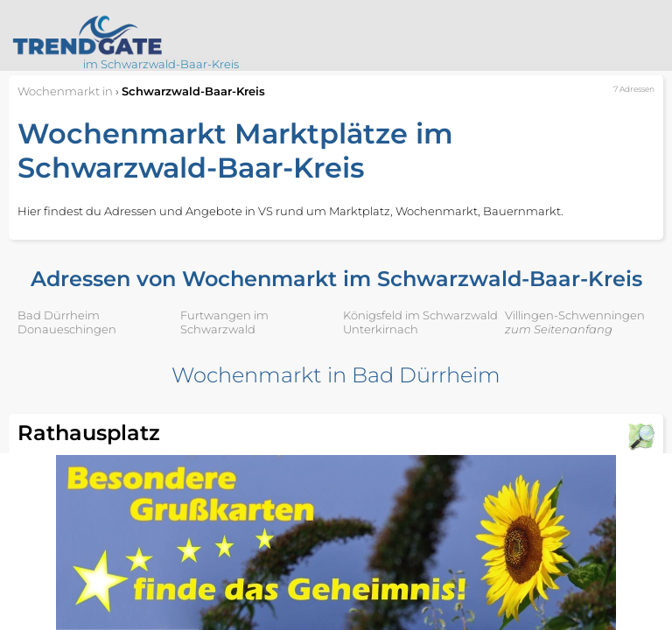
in (65, 91)
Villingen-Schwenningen (575, 315)
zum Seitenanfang (559, 329)
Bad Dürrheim (59, 315)
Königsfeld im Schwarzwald (420, 315)
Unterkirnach (381, 329)
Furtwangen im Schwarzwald (224, 322)
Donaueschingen (67, 329)
